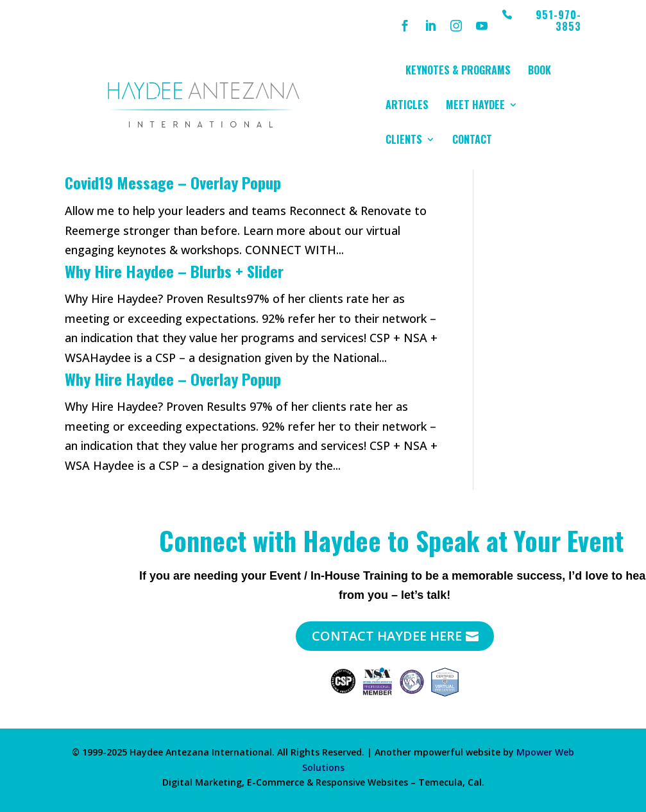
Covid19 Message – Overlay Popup (173, 182)
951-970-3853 (558, 22)
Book (540, 72)
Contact (472, 141)
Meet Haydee (475, 106)
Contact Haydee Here (387, 636)
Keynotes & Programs (458, 72)
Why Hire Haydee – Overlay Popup (173, 379)
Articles (407, 106)
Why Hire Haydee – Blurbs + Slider (174, 271)
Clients (404, 141)
